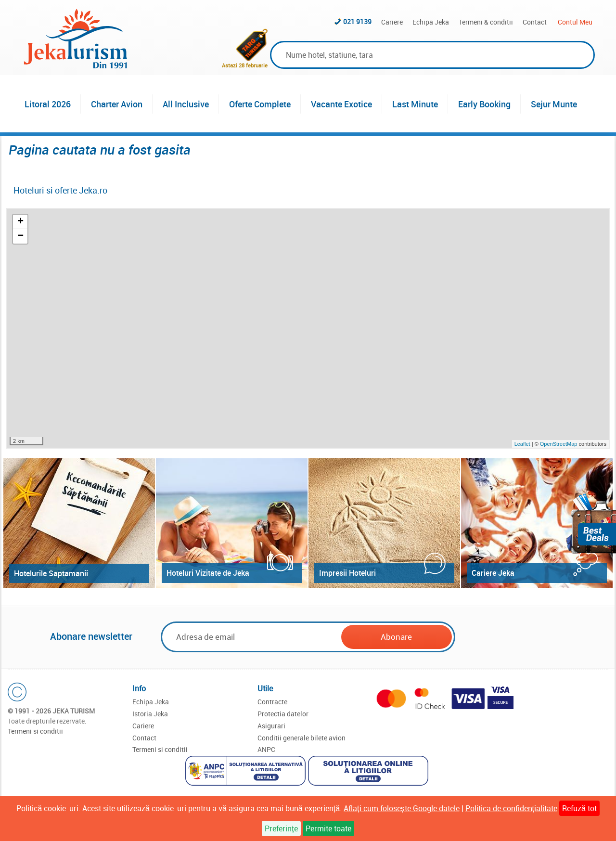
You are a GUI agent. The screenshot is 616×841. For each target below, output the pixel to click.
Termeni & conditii (486, 22)
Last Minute (415, 104)
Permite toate (328, 828)
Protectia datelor (283, 714)
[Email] (252, 637)
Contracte (272, 702)
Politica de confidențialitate (511, 808)
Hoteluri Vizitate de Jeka (208, 573)
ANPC (266, 749)
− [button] (20, 236)
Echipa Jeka (431, 22)
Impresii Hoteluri (347, 573)
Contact (535, 22)
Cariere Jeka (493, 573)
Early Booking (484, 104)
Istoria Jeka (150, 714)
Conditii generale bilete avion (302, 738)
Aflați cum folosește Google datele (401, 808)
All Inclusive (186, 104)
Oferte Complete (260, 104)
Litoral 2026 (48, 104)
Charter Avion (117, 104)
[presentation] (530, 637)
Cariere (392, 22)
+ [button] (20, 222)
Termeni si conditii (35, 731)
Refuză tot (579, 808)
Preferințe (281, 828)
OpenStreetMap (559, 444)
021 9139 (357, 21)
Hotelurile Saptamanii (51, 573)
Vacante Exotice (341, 104)
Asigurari (271, 726)
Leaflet (522, 444)
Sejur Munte (554, 104)
